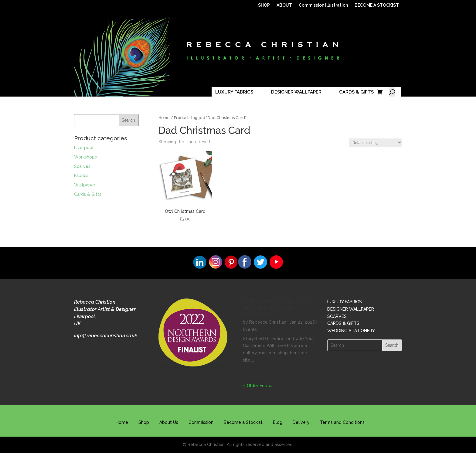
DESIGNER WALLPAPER (296, 92)
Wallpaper (85, 185)
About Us (169, 422)
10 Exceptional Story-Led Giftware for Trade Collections (277, 307)
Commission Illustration (323, 5)
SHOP (264, 5)
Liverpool (84, 148)
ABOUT (284, 5)
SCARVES (337, 316)
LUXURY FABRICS (234, 92)
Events (250, 329)
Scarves (82, 166)
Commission (201, 422)
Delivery (301, 422)
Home (164, 118)
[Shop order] (375, 143)
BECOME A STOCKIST (377, 5)
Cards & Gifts (88, 194)
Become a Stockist (243, 422)
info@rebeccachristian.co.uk (106, 336)
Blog (278, 422)
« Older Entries (258, 386)
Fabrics (81, 175)
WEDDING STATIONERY (351, 331)
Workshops (85, 157)
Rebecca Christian (268, 322)
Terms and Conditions (342, 422)
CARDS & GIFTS (356, 92)
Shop (144, 422)
